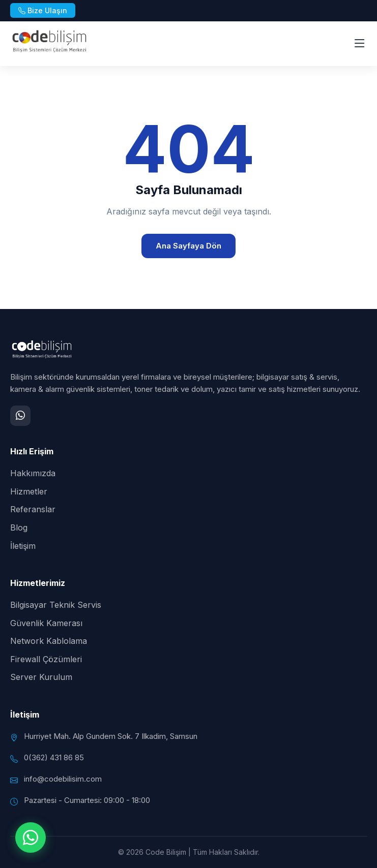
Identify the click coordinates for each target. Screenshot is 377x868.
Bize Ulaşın (43, 10)
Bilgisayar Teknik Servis (56, 605)
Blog (19, 528)
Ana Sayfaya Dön (188, 246)
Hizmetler (29, 491)
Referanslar (33, 509)
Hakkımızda (33, 473)
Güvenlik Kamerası (46, 623)
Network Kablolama (49, 641)
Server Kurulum (41, 677)
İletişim (23, 546)
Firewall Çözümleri (46, 659)
